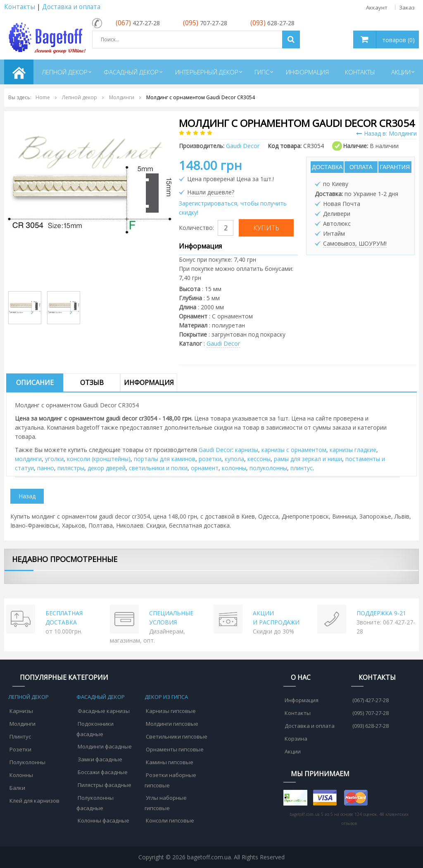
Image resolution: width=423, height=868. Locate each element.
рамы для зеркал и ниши (308, 459)
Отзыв (92, 383)
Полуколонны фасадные (95, 803)
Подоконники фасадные (95, 729)
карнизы (247, 450)
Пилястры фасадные (105, 785)
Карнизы (21, 711)
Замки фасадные (100, 759)
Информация (149, 383)
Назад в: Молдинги (386, 133)
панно (46, 468)
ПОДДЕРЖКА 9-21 (381, 613)
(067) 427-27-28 (371, 700)
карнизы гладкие (353, 450)
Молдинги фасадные (105, 746)
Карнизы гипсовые (171, 711)
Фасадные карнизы (104, 711)
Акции (293, 751)
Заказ (407, 7)
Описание (35, 383)
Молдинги (23, 724)
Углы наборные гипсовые (166, 803)
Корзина (296, 739)
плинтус (302, 468)
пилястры (71, 468)
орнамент (205, 468)
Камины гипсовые (170, 762)
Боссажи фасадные (103, 772)
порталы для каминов (165, 459)
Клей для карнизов (34, 801)
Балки (17, 788)
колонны (234, 468)
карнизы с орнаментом (294, 450)
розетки (210, 459)
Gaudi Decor (223, 343)
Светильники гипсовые (177, 736)
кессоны (259, 459)
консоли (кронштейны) (99, 459)
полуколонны (268, 468)
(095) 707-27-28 (371, 713)
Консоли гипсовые (170, 820)
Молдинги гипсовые (172, 724)
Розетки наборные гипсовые (170, 780)
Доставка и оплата (71, 7)
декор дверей (107, 468)
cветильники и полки (158, 468)
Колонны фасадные (103, 820)
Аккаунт (377, 7)
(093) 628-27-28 (371, 726)
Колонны (21, 775)
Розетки (20, 749)
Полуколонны (27, 762)
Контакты (20, 7)
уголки (54, 459)
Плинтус (20, 736)
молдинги (28, 459)
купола (234, 459)
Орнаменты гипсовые (175, 749)
